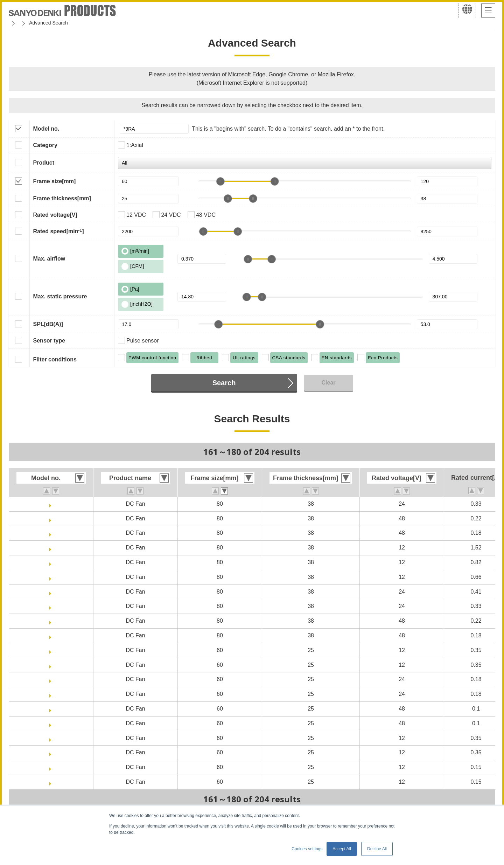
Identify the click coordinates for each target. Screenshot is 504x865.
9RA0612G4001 (53, 767)
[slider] (220, 181)
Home (15, 23)
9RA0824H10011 (53, 606)
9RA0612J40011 (53, 752)
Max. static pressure (60, 296)
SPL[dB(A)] (48, 324)
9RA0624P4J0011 (53, 694)
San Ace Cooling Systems (60, 23)
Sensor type (49, 341)
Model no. (46, 129)
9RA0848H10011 (53, 635)
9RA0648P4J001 (53, 709)
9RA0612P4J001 (53, 650)
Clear (328, 383)
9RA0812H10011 (53, 577)
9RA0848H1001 (53, 533)
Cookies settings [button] (307, 849)
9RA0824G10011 (53, 592)
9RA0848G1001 (53, 518)
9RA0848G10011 (53, 621)
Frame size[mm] (55, 181)
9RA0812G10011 (53, 562)
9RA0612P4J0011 (53, 665)
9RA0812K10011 (53, 548)
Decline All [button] (377, 849)
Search (224, 383)
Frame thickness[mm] (62, 198)
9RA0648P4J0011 (53, 723)
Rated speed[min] (59, 231)
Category (45, 145)
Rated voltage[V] (55, 215)
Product (44, 163)
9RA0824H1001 (53, 504)
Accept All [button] (342, 849)
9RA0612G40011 (53, 782)
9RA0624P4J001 (53, 679)
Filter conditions (55, 359)
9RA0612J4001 (53, 738)
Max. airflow (49, 259)
